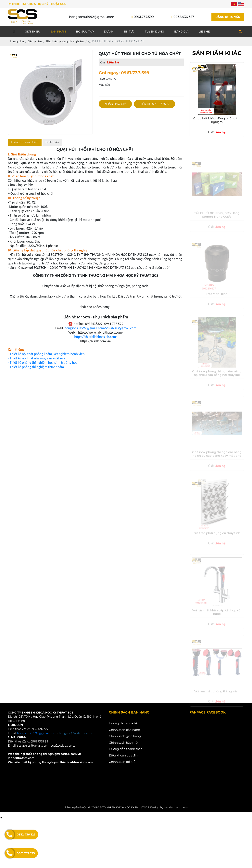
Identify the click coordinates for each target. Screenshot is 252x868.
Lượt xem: (106, 79)
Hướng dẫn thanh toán (126, 749)
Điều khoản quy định (124, 756)
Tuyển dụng (154, 32)
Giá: (103, 63)
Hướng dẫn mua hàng (125, 723)
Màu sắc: (105, 85)
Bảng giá (181, 32)
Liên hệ (204, 32)
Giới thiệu (32, 32)
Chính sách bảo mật (124, 743)
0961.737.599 (26, 853)
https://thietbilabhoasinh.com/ (96, 337)
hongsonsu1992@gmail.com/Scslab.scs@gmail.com (100, 328)
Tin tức (129, 32)
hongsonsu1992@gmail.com (37, 733)
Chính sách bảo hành (124, 730)
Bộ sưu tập (85, 32)
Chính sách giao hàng (125, 736)
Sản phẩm (58, 32)
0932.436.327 (26, 835)
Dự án (109, 32)
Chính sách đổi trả (122, 762)
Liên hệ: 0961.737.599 (155, 104)
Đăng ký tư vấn (228, 17)
